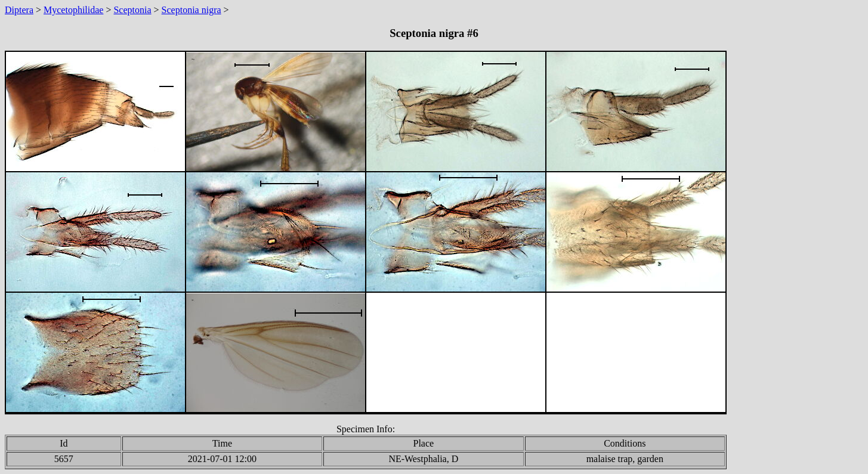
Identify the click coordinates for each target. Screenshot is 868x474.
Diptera (19, 10)
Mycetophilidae (73, 10)
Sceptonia (132, 10)
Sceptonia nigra (191, 10)
